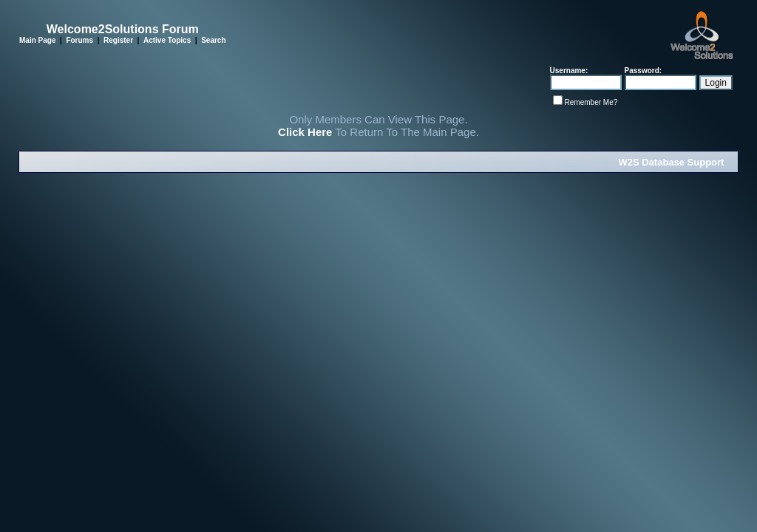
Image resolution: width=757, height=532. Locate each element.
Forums (79, 40)
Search (213, 40)
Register (118, 40)
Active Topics (167, 40)
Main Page (37, 40)
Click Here (305, 132)
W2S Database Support (671, 162)
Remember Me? (591, 102)
